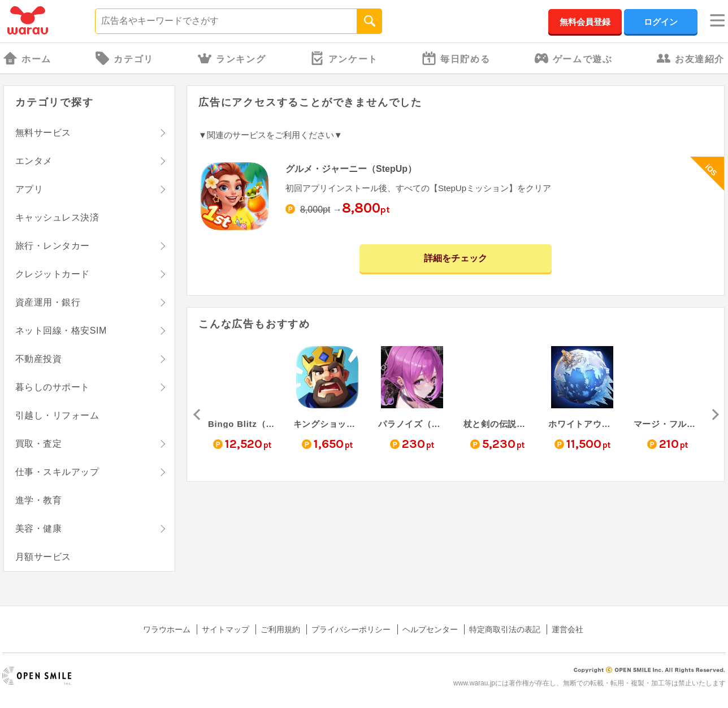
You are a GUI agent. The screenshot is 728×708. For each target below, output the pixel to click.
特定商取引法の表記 (505, 629)
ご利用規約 (280, 629)
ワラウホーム (167, 629)
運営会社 (567, 629)
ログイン (661, 22)
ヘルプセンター (430, 629)
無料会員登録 (585, 22)
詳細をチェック (456, 258)
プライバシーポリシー (351, 629)
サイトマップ (226, 629)
